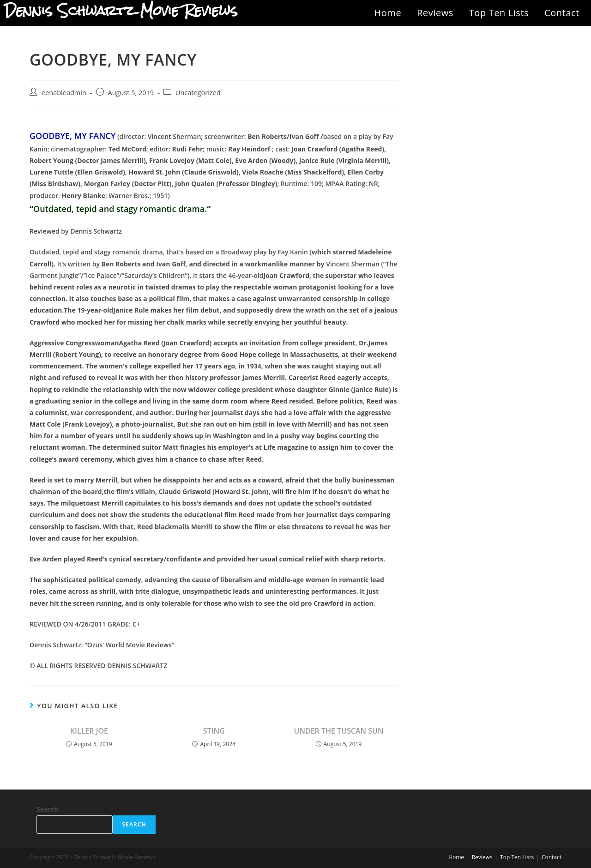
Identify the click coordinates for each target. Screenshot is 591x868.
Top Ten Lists (499, 13)
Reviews (435, 13)
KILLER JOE (89, 731)
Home (388, 13)
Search (47, 809)
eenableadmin (64, 93)
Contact (562, 13)
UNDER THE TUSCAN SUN (339, 731)
